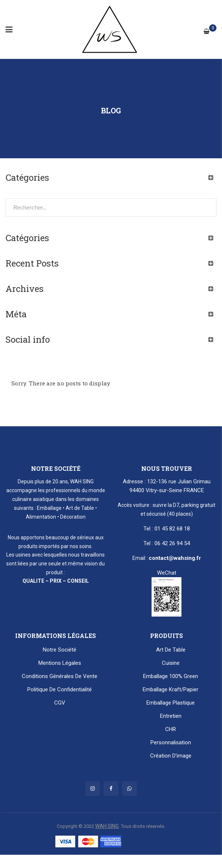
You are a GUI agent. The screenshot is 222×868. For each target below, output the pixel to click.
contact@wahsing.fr (175, 558)
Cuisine (171, 663)
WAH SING (107, 826)
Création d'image (171, 756)
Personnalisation (171, 742)
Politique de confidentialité (60, 689)
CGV (60, 703)
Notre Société (60, 650)
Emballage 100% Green (171, 676)
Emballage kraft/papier (171, 689)
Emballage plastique (171, 703)
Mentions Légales (60, 663)
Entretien (171, 716)
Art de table (171, 650)
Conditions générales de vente (60, 676)
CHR (171, 729)
